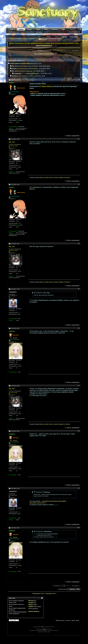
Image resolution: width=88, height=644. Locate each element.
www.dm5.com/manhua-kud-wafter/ (54, 501)
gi (61, 177)
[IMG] (30, 605)
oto (57, 177)
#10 (78, 528)
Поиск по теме (65, 57)
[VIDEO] (31, 607)
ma (62, 177)
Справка (22, 32)
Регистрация (74, 37)
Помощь (64, 37)
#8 (79, 431)
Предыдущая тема (38, 593)
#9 (79, 488)
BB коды (31, 601)
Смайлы (31, 603)
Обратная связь (60, 620)
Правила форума (34, 611)
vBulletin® (45, 629)
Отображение (75, 57)
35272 (17, 122)
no (45, 177)
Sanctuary (32, 39)
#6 (79, 328)
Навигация (39, 32)
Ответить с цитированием (72, 136)
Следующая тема (50, 593)
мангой (32, 189)
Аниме (38, 29)
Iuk (55, 177)
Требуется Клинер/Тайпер (46, 54)
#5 (79, 289)
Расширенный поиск (74, 32)
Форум (21, 29)
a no (53, 177)
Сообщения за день (14, 32)
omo (43, 177)
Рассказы (55, 29)
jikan (47, 177)
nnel (69, 177)
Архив (73, 620)
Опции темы (56, 57)
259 (17, 169)
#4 (79, 244)
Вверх (78, 589)
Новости (13, 29)
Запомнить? (43, 39)
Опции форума (30, 32)
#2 (79, 139)
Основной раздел (22, 39)
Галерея (29, 29)
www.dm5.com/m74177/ (38, 503)
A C (65, 177)
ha (67, 177)
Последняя (76, 50)
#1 (79, 80)
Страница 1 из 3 (58, 50)
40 (17, 368)
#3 (79, 184)
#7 (79, 386)
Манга (46, 29)
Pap (50, 177)
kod (40, 177)
